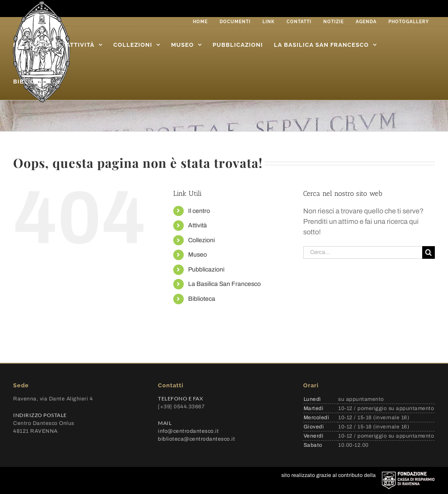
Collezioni (201, 240)
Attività (198, 225)
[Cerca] (429, 252)
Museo (198, 255)
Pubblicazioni (206, 270)
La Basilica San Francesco (224, 284)
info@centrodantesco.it (188, 431)
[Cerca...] (363, 252)
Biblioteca (202, 299)
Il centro (199, 211)
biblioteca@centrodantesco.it (196, 439)
